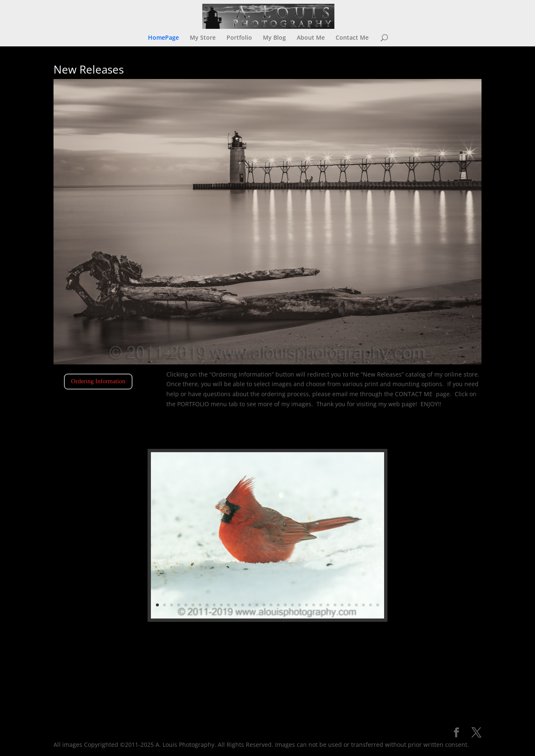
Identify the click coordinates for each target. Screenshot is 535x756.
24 (297, 573)
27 (308, 573)
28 (312, 573)
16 (265, 573)
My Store (203, 38)
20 (281, 573)
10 (242, 573)
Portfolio (239, 38)
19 (277, 573)
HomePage (163, 38)
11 (246, 573)
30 (320, 573)
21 (285, 573)
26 (304, 573)
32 (328, 573)
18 (273, 573)
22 (289, 573)
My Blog (274, 38)
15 (262, 573)
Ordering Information (98, 381)
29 (316, 573)
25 (301, 573)
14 (258, 573)
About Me (311, 38)
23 (293, 573)
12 (250, 573)
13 (254, 573)
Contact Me (352, 38)
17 (270, 573)
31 (324, 573)
